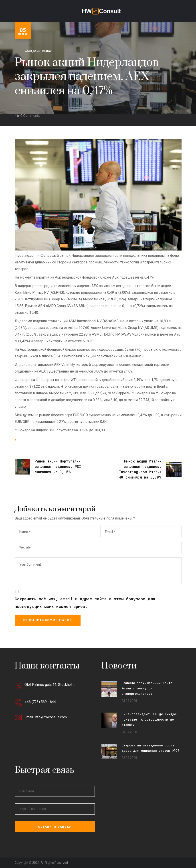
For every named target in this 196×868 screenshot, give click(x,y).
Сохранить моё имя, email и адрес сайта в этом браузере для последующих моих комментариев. (85, 603)
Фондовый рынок (38, 51)
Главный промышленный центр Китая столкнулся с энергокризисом (147, 688)
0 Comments (30, 116)
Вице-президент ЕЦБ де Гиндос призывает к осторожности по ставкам (149, 719)
